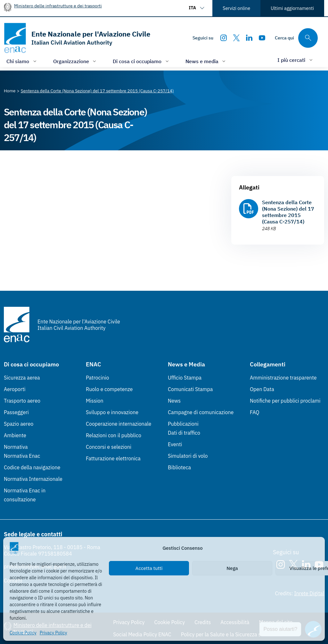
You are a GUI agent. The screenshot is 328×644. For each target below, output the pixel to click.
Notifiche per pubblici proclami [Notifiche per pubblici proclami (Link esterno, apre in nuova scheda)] (285, 401)
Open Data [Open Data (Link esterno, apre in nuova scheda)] (262, 389)
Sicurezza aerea (22, 378)
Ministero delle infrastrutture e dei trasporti (58, 6)
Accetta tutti (149, 568)
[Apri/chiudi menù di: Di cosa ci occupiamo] (141, 61)
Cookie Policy (23, 633)
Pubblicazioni (183, 424)
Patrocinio (98, 378)
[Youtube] (262, 38)
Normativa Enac (22, 456)
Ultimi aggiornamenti (292, 8)
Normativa (16, 447)
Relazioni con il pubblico (114, 435)
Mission (95, 401)
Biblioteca (179, 467)
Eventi (175, 444)
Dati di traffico (184, 433)
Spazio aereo (19, 424)
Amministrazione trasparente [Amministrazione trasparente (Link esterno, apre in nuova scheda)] (283, 378)
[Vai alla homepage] (77, 38)
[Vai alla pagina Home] (10, 91)
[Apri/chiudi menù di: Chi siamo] (22, 61)
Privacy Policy (53, 633)
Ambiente (15, 435)
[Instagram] (224, 38)
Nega (232, 568)
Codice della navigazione (32, 467)
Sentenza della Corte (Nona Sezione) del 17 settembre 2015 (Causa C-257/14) (288, 212)
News (174, 401)
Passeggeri (16, 412)
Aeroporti (15, 389)
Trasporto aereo (22, 401)
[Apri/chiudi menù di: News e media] (206, 61)
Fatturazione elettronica (113, 458)
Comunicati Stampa (190, 389)
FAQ (255, 412)
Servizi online (236, 8)
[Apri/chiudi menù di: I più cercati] (296, 60)
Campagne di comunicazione (201, 412)
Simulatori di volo (188, 456)
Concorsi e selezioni (109, 447)
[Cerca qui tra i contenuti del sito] (296, 38)
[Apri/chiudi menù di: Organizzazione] (75, 61)
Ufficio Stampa (185, 378)
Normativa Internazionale (33, 479)
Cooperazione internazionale (119, 424)
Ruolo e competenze (109, 389)
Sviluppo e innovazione (112, 412)
